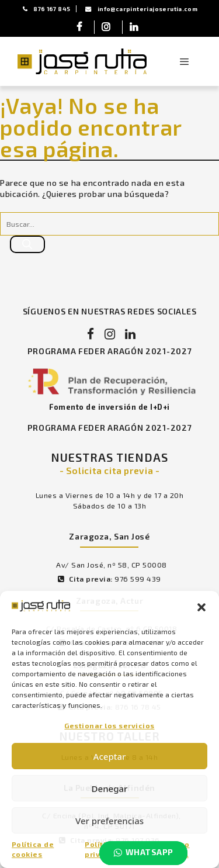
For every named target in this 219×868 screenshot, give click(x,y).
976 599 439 (138, 579)
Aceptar (110, 756)
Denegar (110, 789)
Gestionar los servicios (109, 725)
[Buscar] (27, 244)
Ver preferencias (109, 821)
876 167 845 (47, 9)
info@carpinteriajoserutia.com (141, 9)
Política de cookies (33, 849)
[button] (201, 607)
